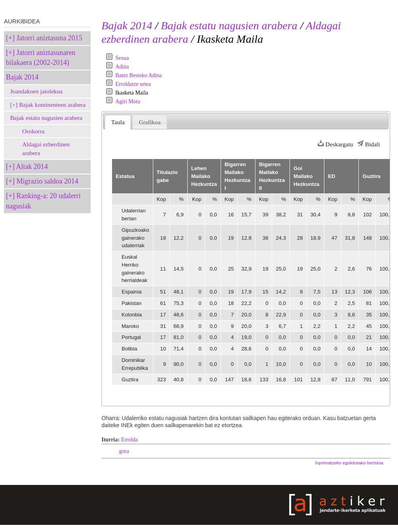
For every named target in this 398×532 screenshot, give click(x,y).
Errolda (129, 440)
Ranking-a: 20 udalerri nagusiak (43, 201)
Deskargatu (339, 144)
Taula (118, 122)
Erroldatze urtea (133, 84)
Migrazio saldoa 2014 (48, 181)
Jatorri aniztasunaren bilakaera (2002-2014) (41, 58)
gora (124, 451)
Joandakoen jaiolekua (36, 91)
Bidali (373, 144)
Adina (122, 67)
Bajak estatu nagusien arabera (46, 118)
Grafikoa (150, 122)
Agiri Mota (128, 101)
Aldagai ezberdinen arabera (46, 149)
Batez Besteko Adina (138, 75)
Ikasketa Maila (132, 93)
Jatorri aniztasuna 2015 (50, 38)
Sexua (122, 58)
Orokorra (33, 131)
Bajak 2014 (22, 77)
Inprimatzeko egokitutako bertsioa (349, 463)
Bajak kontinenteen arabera (52, 105)
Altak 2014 (32, 167)
